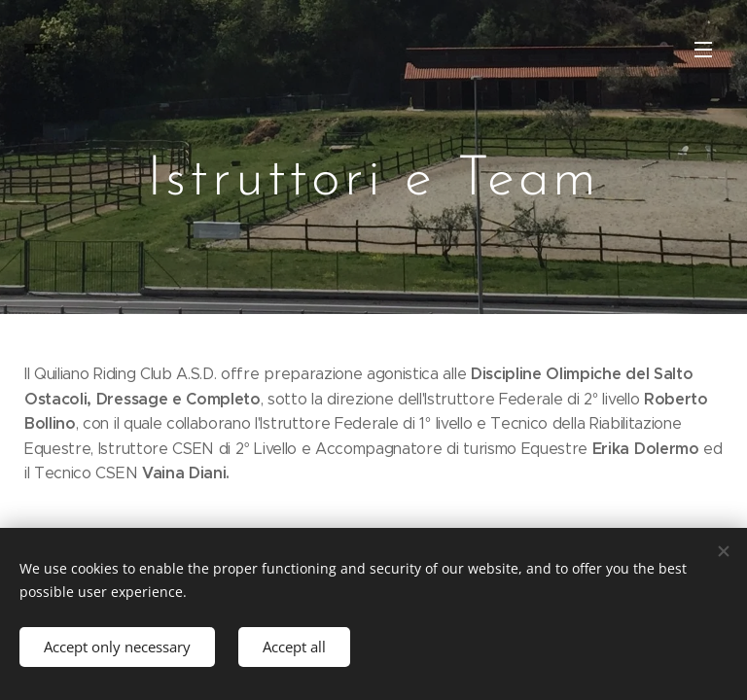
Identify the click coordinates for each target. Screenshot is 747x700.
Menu (703, 50)
